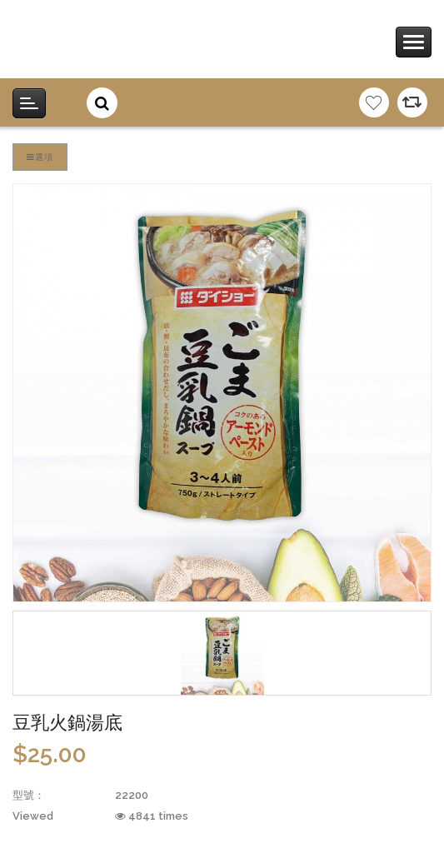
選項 (40, 157)
